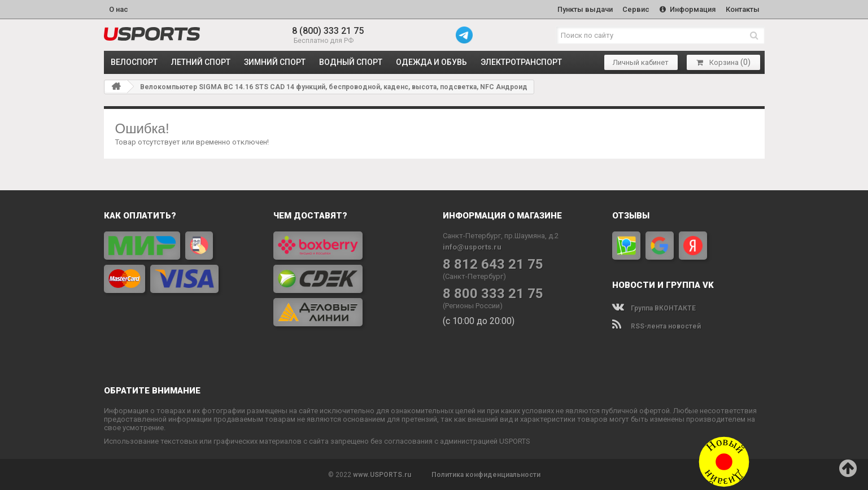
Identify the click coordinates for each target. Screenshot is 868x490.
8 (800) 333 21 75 (328, 31)
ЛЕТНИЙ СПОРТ (201, 62)
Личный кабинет (641, 62)
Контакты (743, 9)
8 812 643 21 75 (493, 264)
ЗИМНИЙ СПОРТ (275, 62)
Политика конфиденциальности (486, 474)
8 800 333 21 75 (493, 293)
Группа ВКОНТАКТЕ (654, 308)
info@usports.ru (472, 246)
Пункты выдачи (585, 9)
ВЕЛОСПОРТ (134, 62)
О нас (119, 9)
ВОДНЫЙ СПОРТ (351, 62)
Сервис (636, 9)
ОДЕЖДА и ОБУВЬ (431, 62)
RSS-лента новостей (657, 326)
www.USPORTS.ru (382, 474)
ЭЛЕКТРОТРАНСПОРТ (521, 62)
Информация (688, 9)
